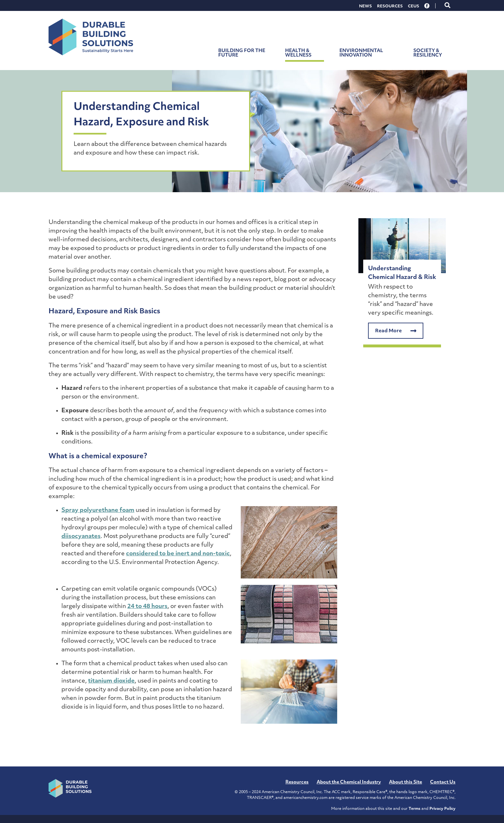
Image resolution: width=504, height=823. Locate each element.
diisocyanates (81, 537)
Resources (390, 6)
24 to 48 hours (147, 607)
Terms (414, 809)
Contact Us (443, 782)
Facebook (427, 6)
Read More (396, 331)
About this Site (405, 782)
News (365, 6)
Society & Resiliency (428, 53)
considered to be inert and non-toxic (178, 554)
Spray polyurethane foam (98, 510)
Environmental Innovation (361, 53)
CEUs (414, 6)
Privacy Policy (442, 809)
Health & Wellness (298, 53)
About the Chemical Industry (349, 782)
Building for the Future (242, 53)
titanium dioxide (111, 681)
